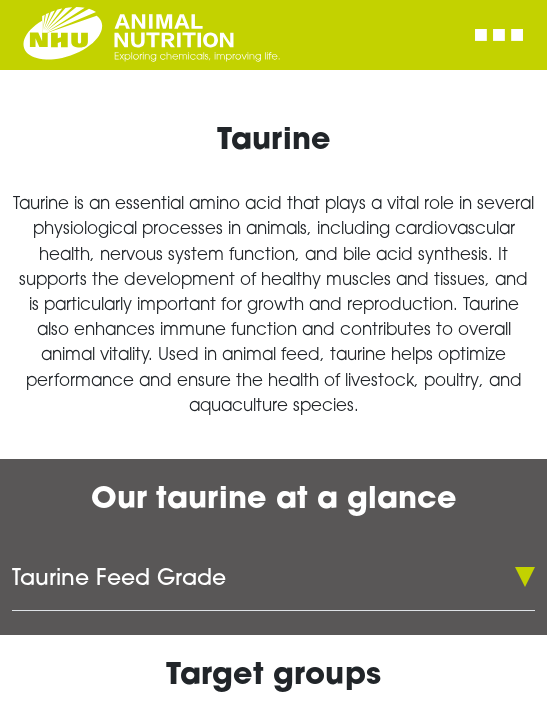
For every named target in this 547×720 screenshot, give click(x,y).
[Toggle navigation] (499, 35)
